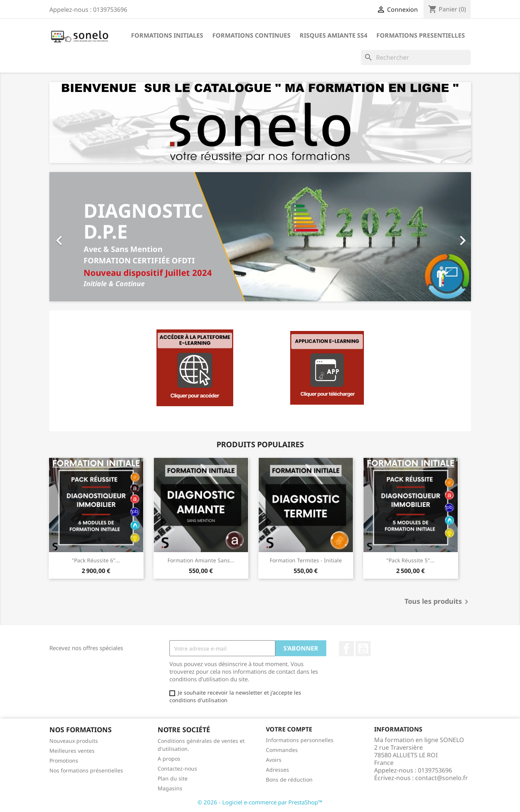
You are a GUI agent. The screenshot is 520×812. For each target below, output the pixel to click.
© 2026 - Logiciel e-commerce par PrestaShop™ (260, 802)
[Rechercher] (416, 57)
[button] (81, 237)
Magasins (170, 788)
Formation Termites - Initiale (306, 560)
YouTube (363, 649)
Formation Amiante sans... (201, 560)
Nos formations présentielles (86, 770)
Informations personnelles (300, 740)
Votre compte (289, 729)
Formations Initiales (167, 35)
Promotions (64, 761)
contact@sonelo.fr (442, 778)
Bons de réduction (289, 780)
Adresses (277, 770)
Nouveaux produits (74, 741)
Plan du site (173, 778)
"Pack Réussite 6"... (96, 560)
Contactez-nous (177, 768)
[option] (260, 237)
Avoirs (274, 760)
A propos (169, 759)
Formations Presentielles (421, 35)
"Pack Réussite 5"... (410, 560)
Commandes (282, 750)
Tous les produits (438, 602)
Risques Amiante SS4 (333, 35)
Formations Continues (251, 35)
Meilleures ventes (72, 751)
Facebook (346, 649)
